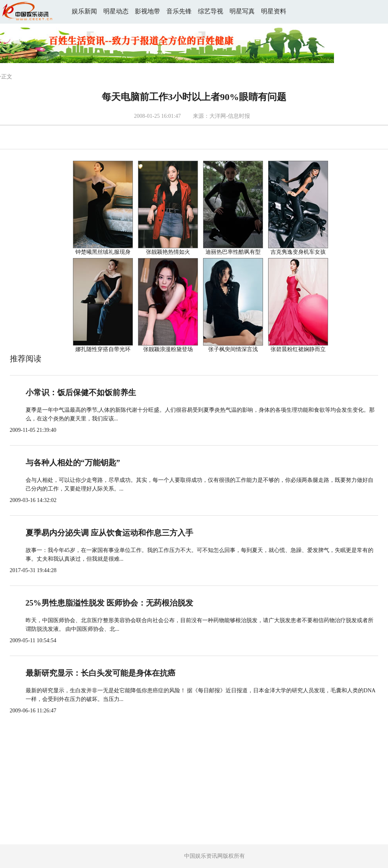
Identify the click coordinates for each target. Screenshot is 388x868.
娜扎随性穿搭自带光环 (103, 349)
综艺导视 (211, 11)
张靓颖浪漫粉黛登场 (168, 349)
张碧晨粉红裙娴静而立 (298, 349)
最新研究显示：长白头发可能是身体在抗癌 (101, 673)
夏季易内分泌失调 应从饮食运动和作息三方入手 (109, 533)
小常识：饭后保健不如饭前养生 (81, 392)
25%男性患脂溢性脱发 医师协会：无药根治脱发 (109, 603)
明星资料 (274, 11)
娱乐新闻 (84, 11)
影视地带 (147, 11)
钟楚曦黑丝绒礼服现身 (103, 252)
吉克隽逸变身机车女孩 (298, 252)
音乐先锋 (179, 11)
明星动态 (116, 11)
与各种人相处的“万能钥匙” (73, 463)
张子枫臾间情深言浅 (233, 349)
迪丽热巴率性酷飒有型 (233, 252)
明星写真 (242, 11)
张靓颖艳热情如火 (168, 252)
